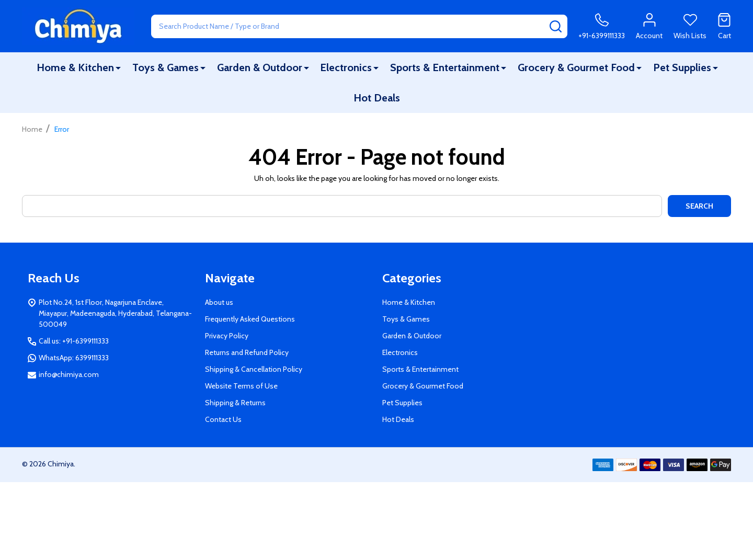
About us (219, 302)
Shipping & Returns (235, 403)
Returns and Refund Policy (247, 352)
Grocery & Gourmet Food (576, 67)
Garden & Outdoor (260, 67)
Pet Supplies (682, 67)
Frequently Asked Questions (250, 319)
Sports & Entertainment (445, 67)
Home (32, 129)
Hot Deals (377, 98)
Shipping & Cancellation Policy (254, 369)
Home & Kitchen (75, 67)
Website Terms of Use (241, 386)
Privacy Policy (227, 336)
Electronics (346, 67)
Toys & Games (166, 67)
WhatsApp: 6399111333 (74, 358)
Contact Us (223, 419)
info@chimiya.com (69, 374)
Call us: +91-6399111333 (74, 341)
